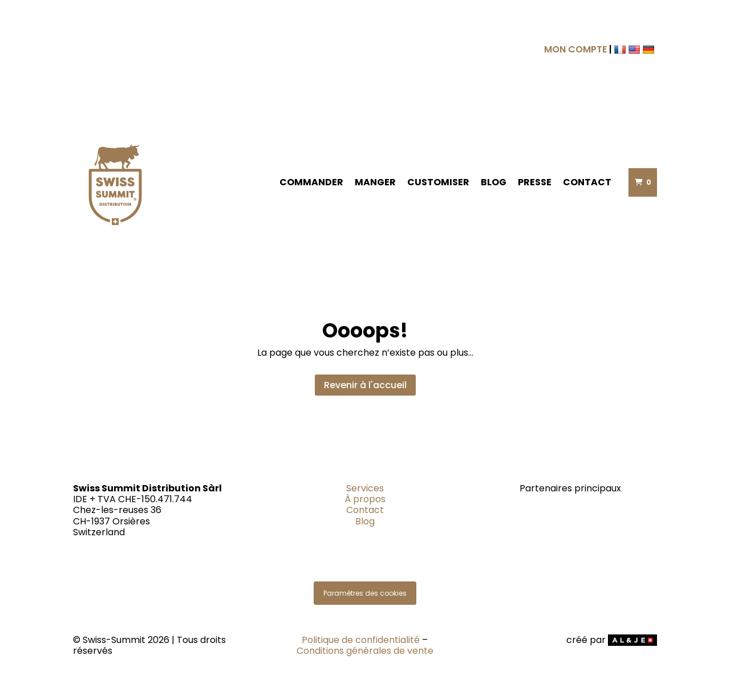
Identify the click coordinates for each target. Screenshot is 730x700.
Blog (494, 182)
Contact (587, 182)
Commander (311, 182)
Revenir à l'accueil (365, 385)
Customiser (438, 182)
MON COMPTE (575, 49)
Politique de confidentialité (361, 640)
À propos (365, 499)
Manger (375, 182)
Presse (535, 182)
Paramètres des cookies (365, 593)
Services (365, 488)
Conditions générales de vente (365, 651)
